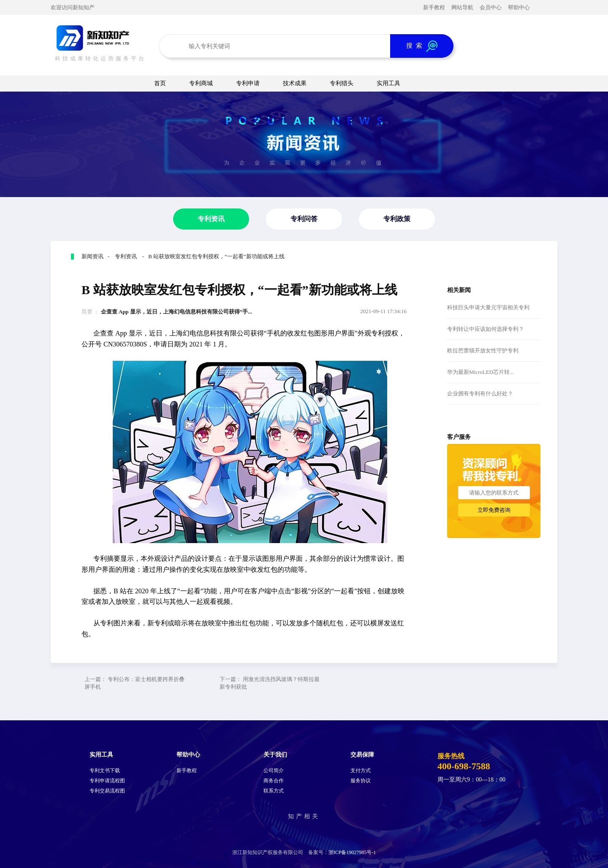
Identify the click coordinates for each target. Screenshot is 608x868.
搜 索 (422, 46)
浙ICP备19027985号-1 (352, 852)
